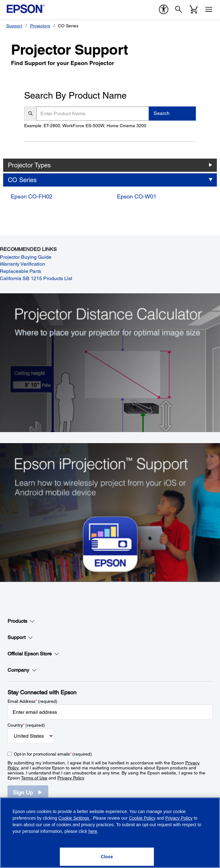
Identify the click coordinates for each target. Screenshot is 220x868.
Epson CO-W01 (137, 196)
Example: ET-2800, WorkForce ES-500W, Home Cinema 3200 (85, 126)
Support (14, 26)
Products (21, 621)
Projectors (40, 26)
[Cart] (194, 9)
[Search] (179, 9)
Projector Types (29, 165)
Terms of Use (34, 778)
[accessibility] (164, 9)
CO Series (22, 180)
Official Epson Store (33, 654)
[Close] (107, 857)
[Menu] (209, 9)
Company (22, 670)
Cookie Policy (142, 818)
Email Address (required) (32, 701)
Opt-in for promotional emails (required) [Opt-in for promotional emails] (53, 754)
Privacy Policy (71, 778)
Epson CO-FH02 (31, 196)
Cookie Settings (74, 818)
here (93, 831)
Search (162, 113)
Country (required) (26, 725)
